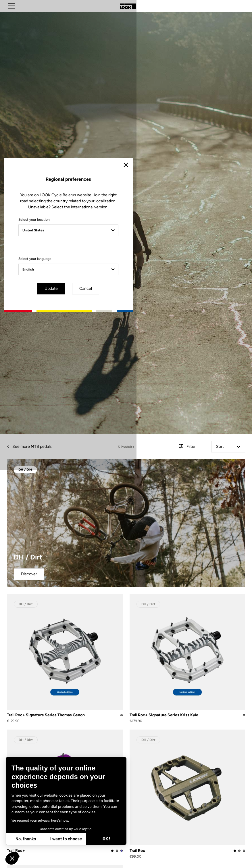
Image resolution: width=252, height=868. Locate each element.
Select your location (75, 415)
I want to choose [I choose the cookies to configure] (66, 839)
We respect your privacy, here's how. (40, 821)
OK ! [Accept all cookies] (106, 839)
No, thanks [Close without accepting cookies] (26, 839)
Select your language (76, 454)
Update (110, 483)
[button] (12, 858)
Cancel (143, 483)
